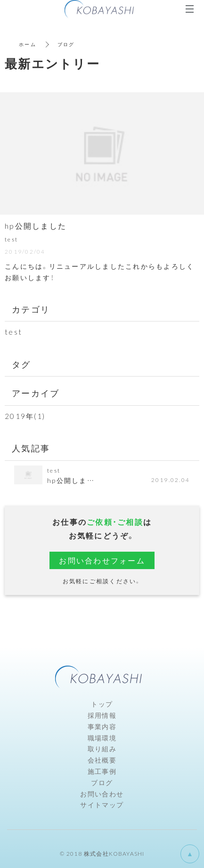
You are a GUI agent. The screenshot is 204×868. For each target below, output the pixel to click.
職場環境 (102, 738)
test (13, 332)
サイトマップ (102, 804)
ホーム (28, 44)
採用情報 (102, 715)
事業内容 (102, 726)
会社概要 (102, 760)
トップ (102, 704)
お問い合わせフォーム (102, 560)
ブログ (102, 782)
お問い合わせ (102, 794)
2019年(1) (25, 416)
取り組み (102, 748)
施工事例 (102, 771)
